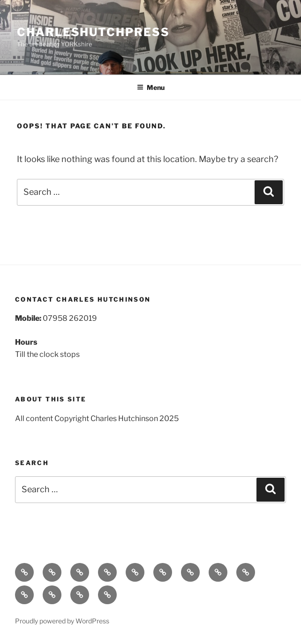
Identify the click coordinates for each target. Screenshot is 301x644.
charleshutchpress (93, 32)
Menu (151, 87)
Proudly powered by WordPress (62, 621)
